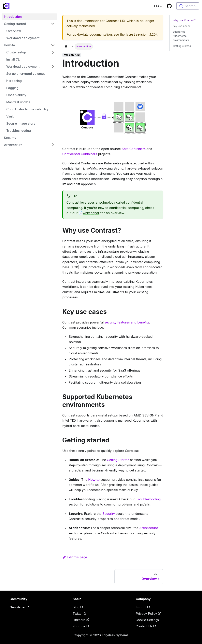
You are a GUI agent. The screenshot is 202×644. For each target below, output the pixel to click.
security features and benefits (127, 322)
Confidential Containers (80, 154)
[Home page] (66, 46)
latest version (137, 34)
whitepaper (91, 213)
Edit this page (75, 557)
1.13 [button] (156, 6)
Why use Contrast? (184, 20)
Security (109, 514)
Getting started (182, 46)
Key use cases (182, 26)
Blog (78, 607)
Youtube (81, 626)
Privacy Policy (148, 614)
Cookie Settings (147, 620)
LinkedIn (81, 620)
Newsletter (19, 607)
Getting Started (118, 460)
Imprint (143, 607)
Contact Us (146, 626)
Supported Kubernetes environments (181, 36)
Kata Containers (134, 149)
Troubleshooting (148, 499)
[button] (29, 24)
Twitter (79, 614)
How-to (94, 480)
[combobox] (188, 6)
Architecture (149, 528)
